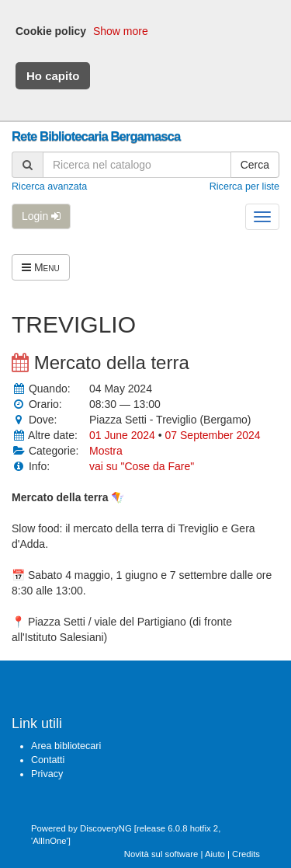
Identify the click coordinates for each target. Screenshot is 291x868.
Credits (246, 854)
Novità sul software (161, 854)
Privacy (47, 774)
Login (41, 216)
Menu (41, 267)
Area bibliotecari (66, 746)
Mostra (106, 451)
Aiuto (215, 854)
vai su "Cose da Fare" (142, 466)
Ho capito (53, 76)
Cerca (255, 165)
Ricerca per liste (244, 186)
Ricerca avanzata (49, 186)
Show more (121, 31)
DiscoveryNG (106, 828)
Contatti (48, 760)
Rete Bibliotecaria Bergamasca (96, 136)
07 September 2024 (213, 435)
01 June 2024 (124, 435)
